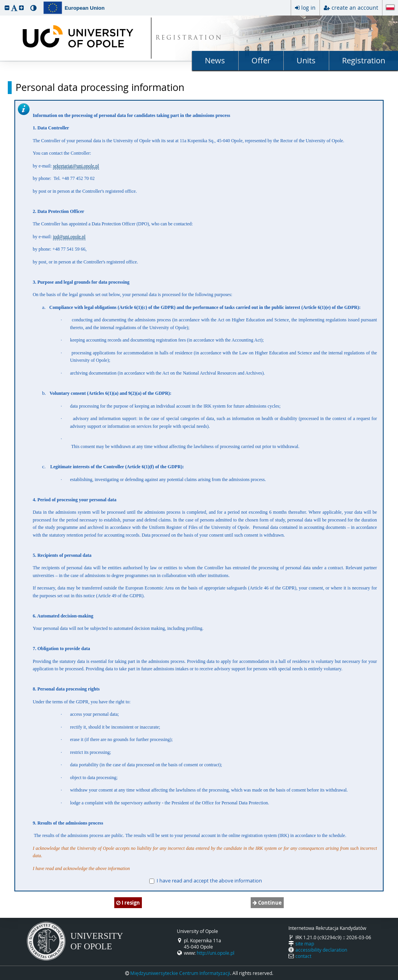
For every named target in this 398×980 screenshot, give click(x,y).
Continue (267, 903)
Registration (364, 60)
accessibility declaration (321, 950)
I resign (128, 903)
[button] (7, 8)
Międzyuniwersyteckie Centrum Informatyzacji (180, 973)
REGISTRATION (189, 38)
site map (305, 943)
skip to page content (2, 2)
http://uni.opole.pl (216, 953)
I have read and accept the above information (206, 881)
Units (306, 60)
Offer (261, 60)
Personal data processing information (100, 87)
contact (303, 956)
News (215, 60)
